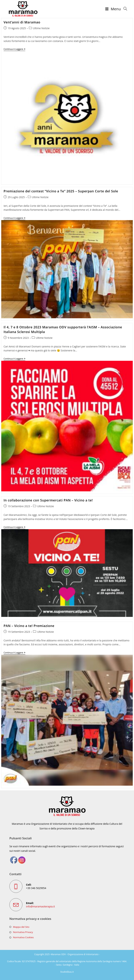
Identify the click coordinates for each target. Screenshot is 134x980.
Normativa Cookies (23, 937)
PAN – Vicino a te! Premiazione (29, 626)
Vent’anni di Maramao (22, 22)
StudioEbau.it (67, 972)
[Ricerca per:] (124, 9)
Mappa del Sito (21, 927)
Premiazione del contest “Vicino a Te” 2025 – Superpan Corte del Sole (61, 191)
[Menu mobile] (113, 9)
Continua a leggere (14, 49)
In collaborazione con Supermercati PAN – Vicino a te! (48, 500)
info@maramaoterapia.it (40, 906)
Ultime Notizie (41, 28)
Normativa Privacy (23, 932)
